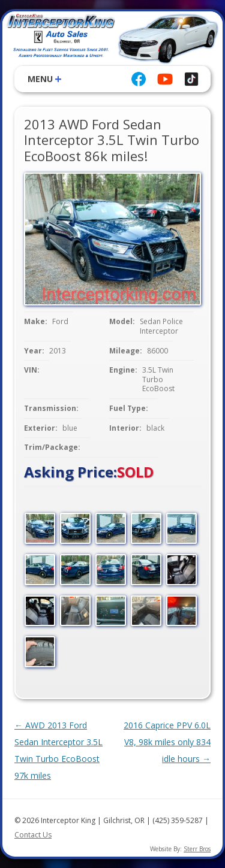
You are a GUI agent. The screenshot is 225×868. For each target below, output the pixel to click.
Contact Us (33, 835)
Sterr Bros (197, 849)
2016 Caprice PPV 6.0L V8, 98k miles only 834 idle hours (167, 742)
